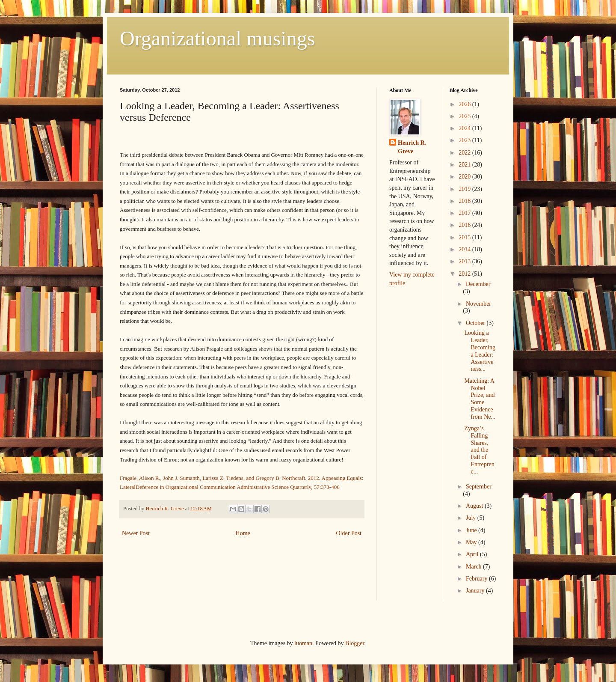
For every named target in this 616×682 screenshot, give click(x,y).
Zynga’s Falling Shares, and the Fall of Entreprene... (479, 450)
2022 (465, 153)
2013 (465, 261)
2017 (465, 213)
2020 (465, 177)
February (477, 579)
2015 (465, 237)
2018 (465, 201)
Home (243, 533)
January (476, 591)
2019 (465, 189)
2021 (465, 165)
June (472, 530)
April (473, 554)
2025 (465, 116)
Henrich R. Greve (412, 147)
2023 (465, 140)
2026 (465, 104)
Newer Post (136, 533)
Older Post (349, 533)
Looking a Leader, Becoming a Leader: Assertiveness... (480, 351)
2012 (465, 274)
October (476, 323)
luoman (303, 643)
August (475, 506)
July (472, 518)
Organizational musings (217, 38)
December (478, 284)
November (478, 304)
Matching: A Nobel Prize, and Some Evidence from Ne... (480, 399)
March (474, 567)
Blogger (355, 643)
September (479, 487)
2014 (465, 249)
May (472, 542)
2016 (465, 225)
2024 (465, 128)
